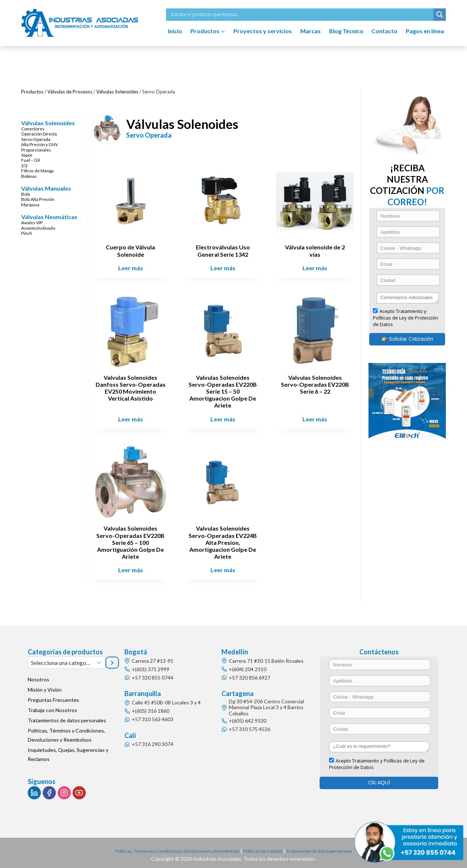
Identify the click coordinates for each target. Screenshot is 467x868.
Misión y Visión (45, 686)
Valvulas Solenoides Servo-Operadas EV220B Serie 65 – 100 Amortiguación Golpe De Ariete (133, 539)
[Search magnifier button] (440, 15)
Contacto (384, 31)
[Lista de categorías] (67, 659)
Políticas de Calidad (267, 847)
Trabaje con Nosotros (52, 707)
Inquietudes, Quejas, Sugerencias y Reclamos (68, 751)
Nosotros (38, 676)
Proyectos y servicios (263, 31)
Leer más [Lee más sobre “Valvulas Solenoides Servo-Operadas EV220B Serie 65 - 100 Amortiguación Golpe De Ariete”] (134, 567)
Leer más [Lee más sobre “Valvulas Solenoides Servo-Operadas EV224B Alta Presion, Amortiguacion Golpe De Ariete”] (224, 567)
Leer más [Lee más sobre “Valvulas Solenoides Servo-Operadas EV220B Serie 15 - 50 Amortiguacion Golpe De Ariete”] (224, 416)
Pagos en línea (425, 31)
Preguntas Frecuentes (53, 697)
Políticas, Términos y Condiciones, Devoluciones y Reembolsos (66, 732)
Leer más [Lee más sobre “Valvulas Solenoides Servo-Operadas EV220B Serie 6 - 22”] (316, 416)
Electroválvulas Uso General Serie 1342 (224, 249)
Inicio (175, 31)
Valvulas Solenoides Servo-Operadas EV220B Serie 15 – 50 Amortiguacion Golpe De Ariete (225, 389)
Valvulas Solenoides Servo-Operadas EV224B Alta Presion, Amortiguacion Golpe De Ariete (225, 539)
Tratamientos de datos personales (67, 717)
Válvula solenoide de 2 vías (316, 249)
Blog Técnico (346, 31)
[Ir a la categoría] (112, 659)
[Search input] (302, 15)
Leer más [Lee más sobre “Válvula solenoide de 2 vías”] (316, 267)
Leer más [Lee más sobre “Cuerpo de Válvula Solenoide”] (134, 267)
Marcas (310, 31)
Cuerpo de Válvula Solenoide (133, 249)
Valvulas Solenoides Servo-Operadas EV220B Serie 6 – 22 (315, 382)
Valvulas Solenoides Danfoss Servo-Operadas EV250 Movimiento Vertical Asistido (134, 389)
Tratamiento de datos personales (331, 847)
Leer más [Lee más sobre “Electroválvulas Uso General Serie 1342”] (224, 267)
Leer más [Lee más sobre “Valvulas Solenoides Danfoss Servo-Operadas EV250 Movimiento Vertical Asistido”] (134, 416)
